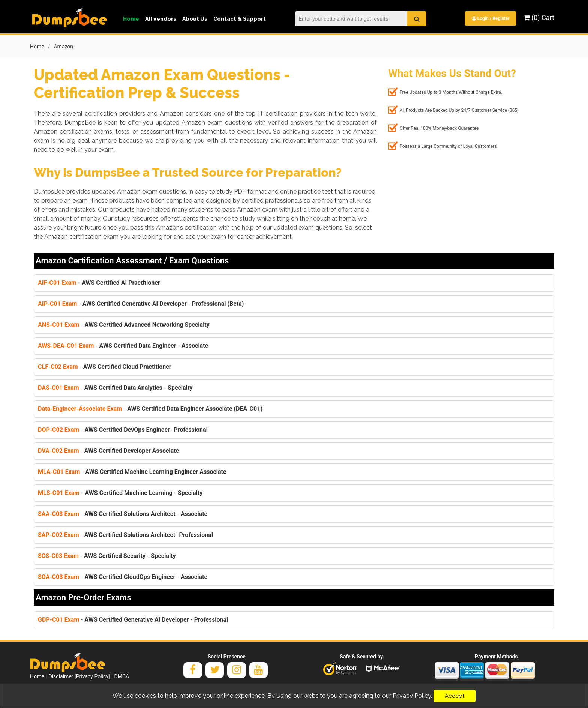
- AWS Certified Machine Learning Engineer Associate (132, 471)
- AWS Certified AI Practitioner (99, 282)
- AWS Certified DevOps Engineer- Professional (123, 429)
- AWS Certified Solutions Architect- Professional (125, 534)
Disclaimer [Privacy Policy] (79, 676)
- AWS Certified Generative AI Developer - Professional (133, 619)
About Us (195, 19)
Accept (454, 696)
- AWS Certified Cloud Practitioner (105, 366)
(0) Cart (539, 17)
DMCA (121, 676)
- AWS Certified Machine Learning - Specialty (120, 492)
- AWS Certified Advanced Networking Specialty (124, 324)
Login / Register (490, 18)
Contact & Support (240, 19)
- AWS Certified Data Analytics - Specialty (115, 387)
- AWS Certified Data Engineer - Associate (123, 345)
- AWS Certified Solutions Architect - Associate (123, 513)
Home (131, 19)
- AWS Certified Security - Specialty (107, 555)
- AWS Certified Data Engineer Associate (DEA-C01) (150, 408)
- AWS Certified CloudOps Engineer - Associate (123, 576)
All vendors (161, 19)
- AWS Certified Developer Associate (108, 450)
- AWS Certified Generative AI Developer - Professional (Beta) (141, 303)
